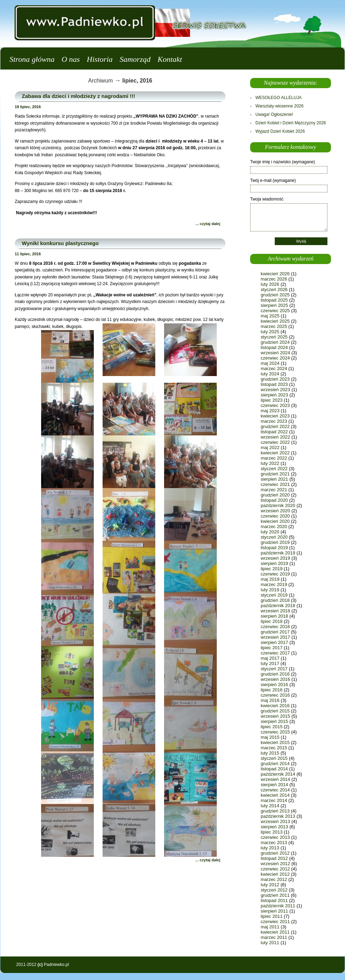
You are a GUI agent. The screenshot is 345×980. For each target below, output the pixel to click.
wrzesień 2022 (275, 437)
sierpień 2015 (274, 721)
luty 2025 (270, 332)
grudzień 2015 (275, 711)
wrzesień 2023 (275, 390)
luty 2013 (270, 848)
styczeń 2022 (274, 469)
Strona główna (32, 59)
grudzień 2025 (275, 295)
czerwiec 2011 (275, 922)
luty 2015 (270, 753)
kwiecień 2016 (275, 706)
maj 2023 (270, 411)
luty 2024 (270, 374)
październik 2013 (278, 816)
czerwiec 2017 (275, 653)
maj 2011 (270, 927)
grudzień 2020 (275, 495)
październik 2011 (278, 906)
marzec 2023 (274, 421)
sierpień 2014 (274, 785)
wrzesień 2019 (275, 558)
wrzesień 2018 (275, 611)
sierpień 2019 (274, 563)
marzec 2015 (274, 748)
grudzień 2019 (275, 542)
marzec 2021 (274, 490)
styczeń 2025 (274, 337)
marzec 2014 (274, 800)
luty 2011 (270, 943)
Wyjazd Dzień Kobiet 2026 (280, 131)
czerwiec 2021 (275, 484)
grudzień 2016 (275, 674)
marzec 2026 (274, 279)
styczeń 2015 (274, 758)
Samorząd (135, 59)
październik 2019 (278, 553)
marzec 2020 (274, 527)
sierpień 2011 (274, 911)
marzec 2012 (274, 879)
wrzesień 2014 (275, 779)
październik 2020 (278, 505)
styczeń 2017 (274, 669)
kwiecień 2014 (275, 795)
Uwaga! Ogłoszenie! (274, 114)
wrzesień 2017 (275, 637)
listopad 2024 (274, 347)
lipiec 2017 (272, 648)
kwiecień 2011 (275, 932)
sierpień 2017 (274, 642)
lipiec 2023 (272, 400)
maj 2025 (270, 316)
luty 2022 (270, 463)
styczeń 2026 (274, 290)
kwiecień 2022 (275, 453)
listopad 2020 (274, 500)
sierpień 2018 (274, 616)
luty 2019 (270, 590)
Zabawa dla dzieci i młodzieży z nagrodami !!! (79, 96)
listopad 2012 (274, 858)
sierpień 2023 (274, 395)
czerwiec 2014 (275, 790)
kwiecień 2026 (275, 274)
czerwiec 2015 (275, 732)
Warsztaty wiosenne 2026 (279, 106)
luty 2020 (270, 532)
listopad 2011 (274, 900)
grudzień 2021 (275, 474)
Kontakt (170, 59)
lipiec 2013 (272, 832)
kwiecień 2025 (275, 321)
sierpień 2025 (274, 305)
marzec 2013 (274, 843)
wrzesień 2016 (275, 679)
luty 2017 (270, 663)
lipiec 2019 (272, 569)
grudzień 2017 (275, 632)
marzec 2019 (274, 584)
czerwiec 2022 (275, 442)
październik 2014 (278, 774)
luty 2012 (270, 885)
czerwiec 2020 (275, 516)
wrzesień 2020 (275, 511)
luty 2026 (270, 284)
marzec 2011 (274, 937)
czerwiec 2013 (275, 837)
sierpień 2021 (274, 479)
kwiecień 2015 (275, 742)
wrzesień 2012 (275, 864)
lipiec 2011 (272, 916)
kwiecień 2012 (275, 874)
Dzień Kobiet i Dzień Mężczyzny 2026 (291, 123)
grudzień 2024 (275, 342)
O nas (71, 59)
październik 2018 (278, 606)
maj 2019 (270, 579)
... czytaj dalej (208, 224)
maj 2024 (270, 363)
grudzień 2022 (275, 426)
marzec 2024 (274, 369)
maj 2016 (270, 700)
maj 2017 (270, 658)
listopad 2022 (274, 432)
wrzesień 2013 (275, 821)
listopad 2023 (274, 384)
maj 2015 (270, 737)
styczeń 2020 (274, 537)
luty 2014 (270, 806)
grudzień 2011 (275, 895)
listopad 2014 (274, 769)
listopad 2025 (274, 300)
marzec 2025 (274, 326)
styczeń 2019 (274, 595)
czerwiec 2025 (275, 311)
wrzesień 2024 (275, 353)
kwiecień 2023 (275, 416)
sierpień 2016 (274, 685)
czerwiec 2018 (275, 627)
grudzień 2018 (275, 600)
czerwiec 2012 (275, 869)
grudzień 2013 (275, 811)
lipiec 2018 (272, 621)
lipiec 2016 (272, 690)
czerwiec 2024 (275, 358)
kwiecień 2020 (275, 521)
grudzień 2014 (275, 764)
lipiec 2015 (272, 727)
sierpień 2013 (274, 827)
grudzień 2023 (275, 379)
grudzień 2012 (275, 853)
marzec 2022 (274, 458)
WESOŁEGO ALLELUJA (278, 98)
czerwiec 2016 (275, 695)
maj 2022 (270, 448)
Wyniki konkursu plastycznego (60, 243)
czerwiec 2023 (275, 405)
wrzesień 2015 (275, 716)
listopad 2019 (274, 548)
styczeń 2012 (274, 890)
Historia (100, 59)
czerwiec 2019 (275, 574)
